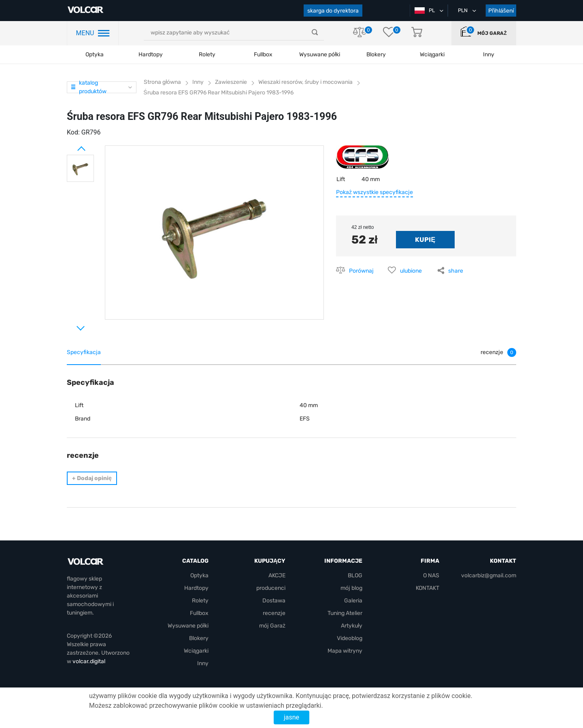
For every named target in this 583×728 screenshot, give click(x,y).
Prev (71, 145)
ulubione (411, 271)
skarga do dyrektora (333, 11)
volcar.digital (89, 661)
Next (71, 325)
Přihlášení (501, 11)
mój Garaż (492, 33)
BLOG (355, 575)
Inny (203, 663)
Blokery (199, 638)
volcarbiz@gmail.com (489, 575)
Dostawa (274, 601)
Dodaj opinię (92, 478)
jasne (291, 717)
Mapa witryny (345, 651)
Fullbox (263, 54)
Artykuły (352, 626)
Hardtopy (151, 54)
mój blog (351, 588)
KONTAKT (428, 588)
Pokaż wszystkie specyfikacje (374, 192)
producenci (271, 588)
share (456, 271)
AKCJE (277, 575)
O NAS (431, 575)
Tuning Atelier (345, 613)
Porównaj (361, 271)
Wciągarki (196, 651)
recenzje (274, 613)
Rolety (207, 54)
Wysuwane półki (320, 54)
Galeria (353, 601)
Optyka (95, 54)
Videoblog (350, 638)
